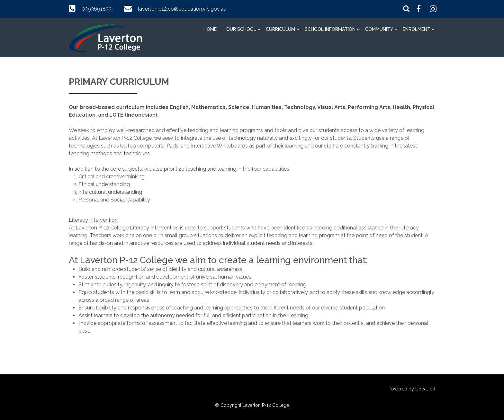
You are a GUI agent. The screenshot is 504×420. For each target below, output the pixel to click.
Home (210, 29)
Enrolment (417, 29)
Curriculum (280, 29)
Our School (241, 29)
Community (379, 29)
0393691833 (97, 9)
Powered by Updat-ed (412, 389)
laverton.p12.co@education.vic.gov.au (182, 9)
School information (330, 29)
